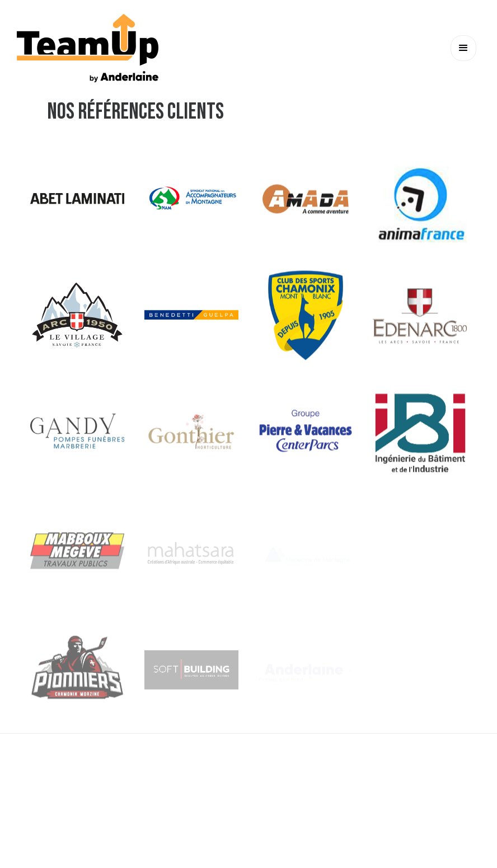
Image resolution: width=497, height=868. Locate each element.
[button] (463, 48)
